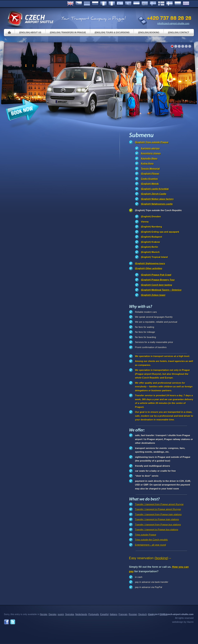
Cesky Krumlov (149, 179)
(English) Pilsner (150, 174)
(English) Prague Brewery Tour (158, 280)
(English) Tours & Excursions (112, 33)
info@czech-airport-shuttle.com (173, 23)
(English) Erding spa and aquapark (160, 232)
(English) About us (30, 33)
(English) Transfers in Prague (68, 33)
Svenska (153, 4)
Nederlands (81, 614)
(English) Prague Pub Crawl (156, 275)
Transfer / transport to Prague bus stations (157, 530)
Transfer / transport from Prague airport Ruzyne (159, 504)
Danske (170, 4)
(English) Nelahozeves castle (157, 204)
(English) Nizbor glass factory (157, 199)
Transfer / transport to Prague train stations (157, 519)
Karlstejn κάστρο (150, 148)
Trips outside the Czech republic (151, 540)
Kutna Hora (147, 163)
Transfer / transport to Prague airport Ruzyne (158, 509)
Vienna (145, 222)
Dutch (136, 4)
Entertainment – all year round (151, 545)
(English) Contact (179, 33)
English (70, 4)
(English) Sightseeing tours (150, 263)
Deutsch (87, 4)
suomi (61, 614)
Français (103, 4)
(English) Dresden (151, 217)
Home (9, 33)
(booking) (162, 558)
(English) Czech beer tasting (157, 285)
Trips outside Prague (146, 535)
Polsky (178, 4)
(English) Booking (149, 33)
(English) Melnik (150, 184)
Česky (79, 4)
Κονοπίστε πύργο (151, 153)
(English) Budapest (152, 237)
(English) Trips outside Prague (152, 142)
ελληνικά (186, 4)
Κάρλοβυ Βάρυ (149, 158)
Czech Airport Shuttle (30, 19)
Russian (95, 4)
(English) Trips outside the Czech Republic (158, 210)
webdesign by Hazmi (183, 622)
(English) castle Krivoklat (155, 189)
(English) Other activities (149, 268)
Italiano (112, 4)
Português (128, 4)
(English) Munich (150, 252)
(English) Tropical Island (154, 257)
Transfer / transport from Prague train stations (158, 514)
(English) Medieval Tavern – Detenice (161, 290)
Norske (145, 4)
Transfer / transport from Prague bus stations (158, 525)
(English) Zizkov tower (153, 295)
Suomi (161, 4)
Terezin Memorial (150, 169)
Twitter (13, 622)
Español (120, 4)
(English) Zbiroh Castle (154, 194)
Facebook (7, 622)
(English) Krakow (150, 242)
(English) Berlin (150, 247)
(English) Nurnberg (151, 227)
